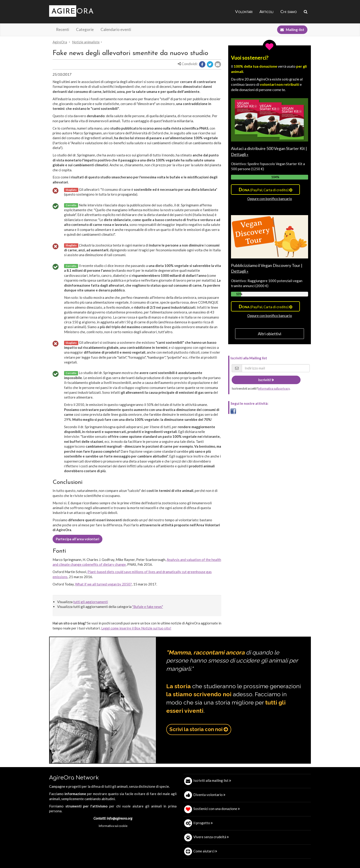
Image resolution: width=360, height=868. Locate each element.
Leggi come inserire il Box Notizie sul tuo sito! (136, 628)
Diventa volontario (209, 795)
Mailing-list (292, 30)
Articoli (266, 12)
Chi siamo (289, 12)
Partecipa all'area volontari (77, 539)
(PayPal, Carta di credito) (266, 189)
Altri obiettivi (270, 334)
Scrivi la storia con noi (199, 729)
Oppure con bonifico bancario (270, 199)
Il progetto (203, 823)
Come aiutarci (205, 851)
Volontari (244, 12)
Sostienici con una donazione (217, 809)
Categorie (85, 29)
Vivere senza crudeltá (211, 837)
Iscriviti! (266, 380)
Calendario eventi (116, 29)
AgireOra (60, 42)
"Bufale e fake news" (148, 607)
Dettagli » (240, 154)
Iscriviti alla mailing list (212, 780)
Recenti (63, 29)
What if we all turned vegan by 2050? (103, 584)
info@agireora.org (120, 818)
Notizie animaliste (86, 42)
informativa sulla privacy (274, 388)
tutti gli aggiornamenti (91, 602)
